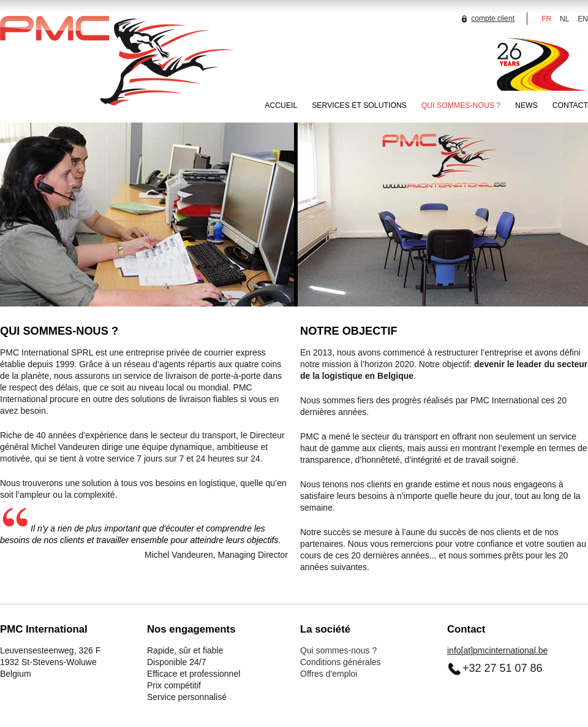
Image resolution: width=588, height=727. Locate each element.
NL (564, 19)
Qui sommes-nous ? (338, 650)
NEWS (526, 105)
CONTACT (570, 105)
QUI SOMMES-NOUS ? (461, 105)
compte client (487, 18)
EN (583, 19)
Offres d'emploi (329, 674)
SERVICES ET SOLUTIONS (359, 105)
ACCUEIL (281, 105)
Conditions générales (341, 662)
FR (546, 19)
